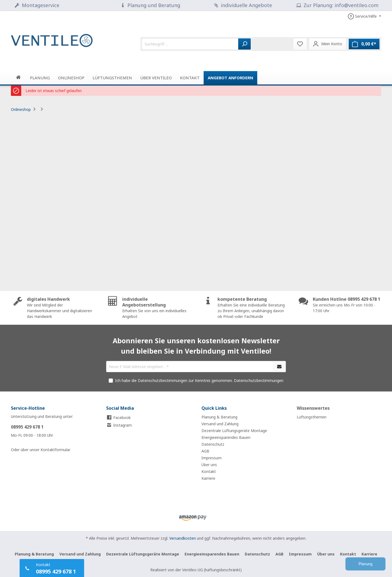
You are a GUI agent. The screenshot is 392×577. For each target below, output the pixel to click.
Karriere (208, 478)
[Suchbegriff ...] (190, 44)
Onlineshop (21, 109)
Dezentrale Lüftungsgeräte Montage (234, 431)
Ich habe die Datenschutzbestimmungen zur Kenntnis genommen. (199, 380)
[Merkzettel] (300, 44)
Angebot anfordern (230, 78)
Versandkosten (183, 538)
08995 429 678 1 (27, 427)
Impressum (212, 458)
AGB (205, 451)
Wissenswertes (313, 408)
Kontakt (209, 471)
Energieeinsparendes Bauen (226, 437)
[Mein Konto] (327, 44)
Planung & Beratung (219, 417)
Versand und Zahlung (220, 424)
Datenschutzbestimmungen (259, 380)
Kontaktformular (55, 450)
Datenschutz (213, 444)
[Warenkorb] (364, 44)
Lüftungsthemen (312, 417)
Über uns (209, 465)
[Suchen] (244, 44)
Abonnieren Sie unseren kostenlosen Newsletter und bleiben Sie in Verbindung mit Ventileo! (196, 346)
